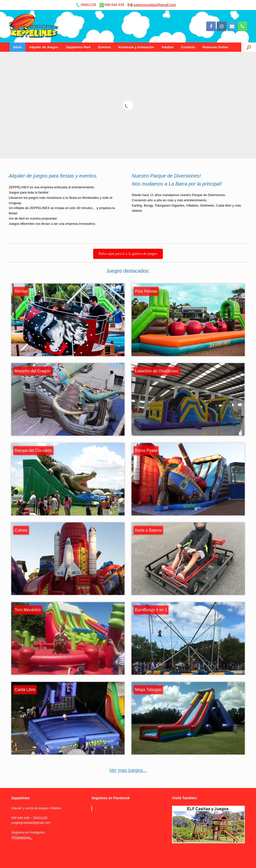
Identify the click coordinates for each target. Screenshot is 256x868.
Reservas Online (215, 47)
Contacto (188, 47)
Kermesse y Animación (136, 47)
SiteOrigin (124, 858)
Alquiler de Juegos (44, 47)
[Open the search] (249, 47)
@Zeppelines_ (22, 837)
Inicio (17, 47)
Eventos (105, 47)
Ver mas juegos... (128, 770)
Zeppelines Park (78, 47)
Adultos (167, 47)
